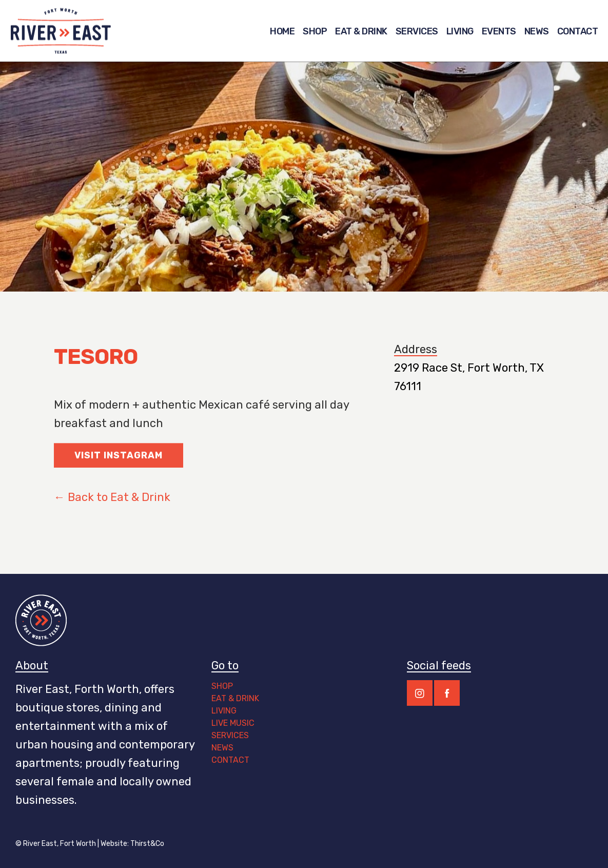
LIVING (224, 711)
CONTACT (231, 760)
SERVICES (230, 735)
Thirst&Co (147, 844)
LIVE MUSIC (233, 723)
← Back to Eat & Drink (112, 508)
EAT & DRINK (235, 698)
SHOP (222, 686)
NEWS (222, 748)
